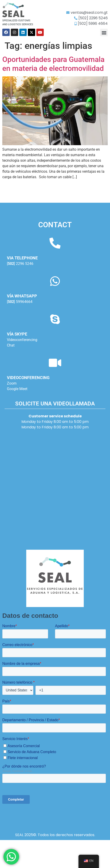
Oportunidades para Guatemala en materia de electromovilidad (53, 64)
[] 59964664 (20, 302)
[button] (104, 32)
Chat (11, 345)
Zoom (12, 383)
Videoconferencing (22, 340)
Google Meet (17, 389)
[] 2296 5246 (20, 264)
